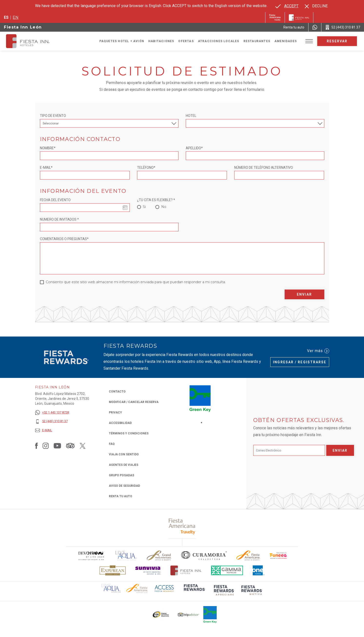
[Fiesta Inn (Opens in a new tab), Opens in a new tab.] (275, 18)
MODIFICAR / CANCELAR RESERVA (134, 402)
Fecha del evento (55, 200)
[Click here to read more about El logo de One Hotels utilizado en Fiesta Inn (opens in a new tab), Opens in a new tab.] (259, 570)
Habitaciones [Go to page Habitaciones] (161, 41)
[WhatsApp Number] (315, 27)
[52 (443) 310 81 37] (52, 421)
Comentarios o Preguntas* (64, 239)
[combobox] (255, 123)
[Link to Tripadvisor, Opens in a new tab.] (70, 446)
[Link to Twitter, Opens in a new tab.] (83, 446)
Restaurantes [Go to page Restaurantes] (257, 41)
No (164, 207)
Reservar (337, 41)
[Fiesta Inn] (299, 18)
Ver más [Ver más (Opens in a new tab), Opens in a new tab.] (318, 351)
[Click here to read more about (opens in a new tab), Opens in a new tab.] (182, 526)
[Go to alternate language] (287, 6)
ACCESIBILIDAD (120, 423)
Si (144, 207)
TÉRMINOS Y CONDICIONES (129, 433)
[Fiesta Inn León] (32, 41)
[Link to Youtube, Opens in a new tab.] (57, 446)
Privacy (115, 412)
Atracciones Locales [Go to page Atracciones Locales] (219, 41)
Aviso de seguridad (124, 486)
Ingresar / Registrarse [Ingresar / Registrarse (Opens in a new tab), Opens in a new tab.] (300, 362)
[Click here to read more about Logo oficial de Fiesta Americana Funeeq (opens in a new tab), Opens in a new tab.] (279, 556)
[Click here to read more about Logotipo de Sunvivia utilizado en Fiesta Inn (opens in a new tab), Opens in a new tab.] (148, 570)
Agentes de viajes (124, 465)
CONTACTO (117, 392)
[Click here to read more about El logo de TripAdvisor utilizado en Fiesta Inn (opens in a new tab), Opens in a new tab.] (188, 615)
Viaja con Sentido (124, 454)
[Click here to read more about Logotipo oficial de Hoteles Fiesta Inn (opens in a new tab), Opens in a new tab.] (186, 570)
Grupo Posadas (121, 475)
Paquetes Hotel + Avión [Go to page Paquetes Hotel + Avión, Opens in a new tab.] (122, 41)
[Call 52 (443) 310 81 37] (343, 27)
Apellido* (194, 148)
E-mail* (46, 168)
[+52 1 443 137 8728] (52, 413)
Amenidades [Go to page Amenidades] (286, 41)
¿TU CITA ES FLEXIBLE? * (156, 200)
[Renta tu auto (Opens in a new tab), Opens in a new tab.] (294, 27)
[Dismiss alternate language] (316, 6)
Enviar (304, 294)
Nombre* (48, 148)
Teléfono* (146, 168)
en (16, 17)
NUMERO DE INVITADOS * (59, 219)
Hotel (191, 116)
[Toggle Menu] (309, 41)
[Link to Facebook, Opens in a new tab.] (37, 446)
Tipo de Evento (53, 116)
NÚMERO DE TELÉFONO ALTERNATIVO (264, 168)
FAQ (112, 444)
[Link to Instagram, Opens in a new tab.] (46, 446)
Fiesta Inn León (23, 27)
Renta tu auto (121, 496)
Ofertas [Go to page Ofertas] (186, 41)
